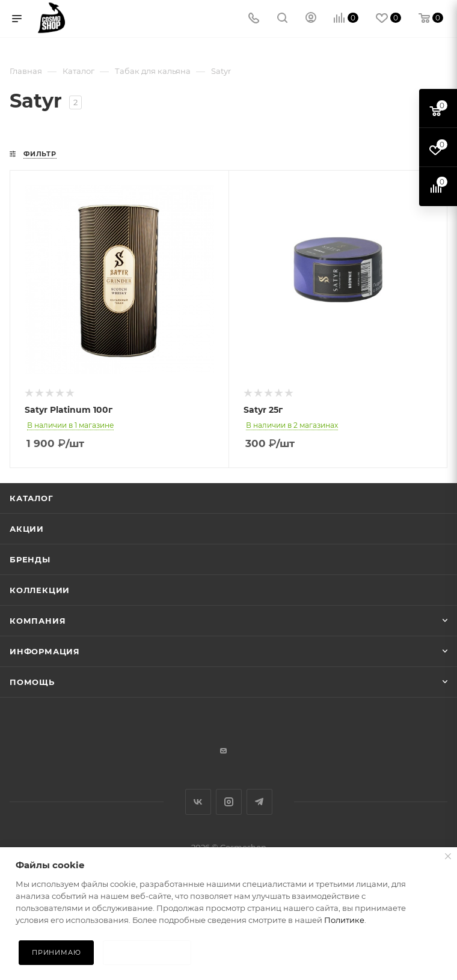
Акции (27, 529)
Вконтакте (198, 802)
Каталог (32, 498)
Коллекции (40, 590)
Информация (45, 651)
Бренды (30, 559)
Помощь (32, 682)
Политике (344, 920)
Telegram (259, 802)
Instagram (229, 802)
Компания (38, 621)
